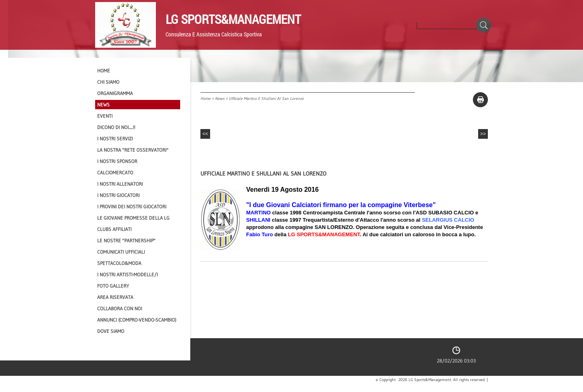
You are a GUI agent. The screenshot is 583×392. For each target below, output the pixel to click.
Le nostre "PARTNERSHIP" (126, 240)
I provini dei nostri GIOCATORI (132, 207)
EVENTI (105, 116)
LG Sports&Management (233, 19)
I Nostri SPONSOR (117, 161)
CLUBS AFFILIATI (114, 229)
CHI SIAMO (108, 82)
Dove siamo (111, 331)
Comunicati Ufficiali (121, 252)
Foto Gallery (113, 286)
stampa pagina (480, 100)
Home (205, 99)
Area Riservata (115, 297)
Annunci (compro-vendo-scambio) (137, 320)
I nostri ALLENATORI (120, 184)
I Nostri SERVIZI (115, 139)
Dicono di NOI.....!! (116, 127)
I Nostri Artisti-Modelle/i (128, 274)
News (220, 99)
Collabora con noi (120, 308)
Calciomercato (115, 173)
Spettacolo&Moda (119, 263)
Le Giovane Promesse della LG (133, 218)
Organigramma (115, 93)
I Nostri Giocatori (118, 195)
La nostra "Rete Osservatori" (133, 150)
